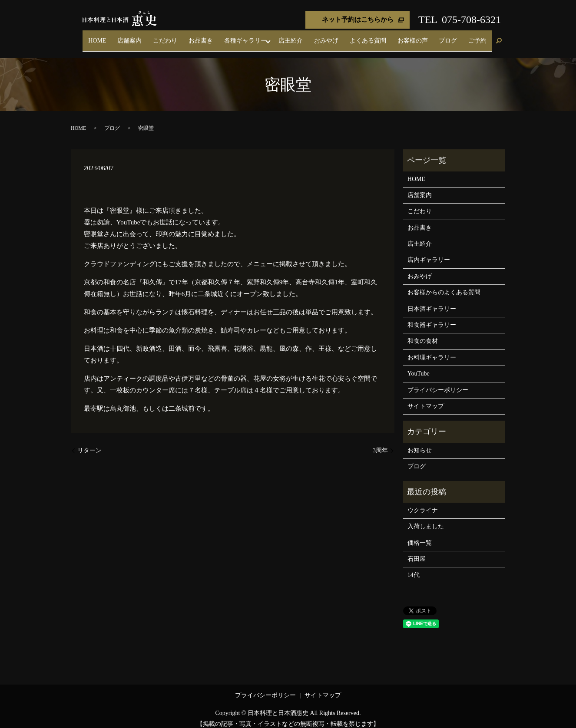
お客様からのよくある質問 (444, 285)
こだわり (223, 37)
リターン (89, 443)
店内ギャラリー (429, 252)
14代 (414, 568)
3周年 (380, 443)
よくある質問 (394, 37)
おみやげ (360, 37)
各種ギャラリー (288, 37)
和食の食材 (423, 334)
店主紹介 (332, 37)
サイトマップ (426, 398)
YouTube (419, 366)
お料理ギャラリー (432, 350)
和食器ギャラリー (432, 317)
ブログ (459, 37)
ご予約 (481, 37)
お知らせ (420, 443)
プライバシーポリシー (438, 382)
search (499, 37)
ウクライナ (423, 502)
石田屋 (417, 551)
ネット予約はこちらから (358, 20)
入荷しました (426, 519)
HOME (170, 37)
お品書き (251, 37)
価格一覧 (420, 535)
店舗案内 (195, 37)
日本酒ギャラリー (432, 301)
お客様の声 (431, 37)
